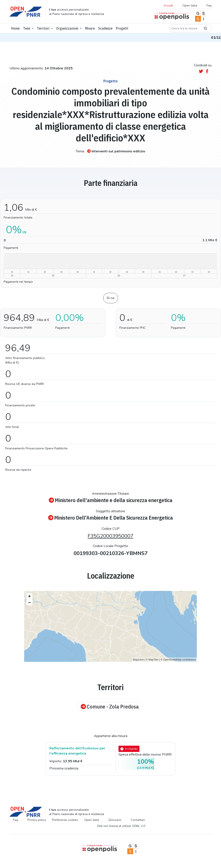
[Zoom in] (29, 596)
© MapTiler (152, 660)
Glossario (115, 820)
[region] (110, 626)
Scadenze (105, 28)
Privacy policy (37, 820)
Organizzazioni (67, 28)
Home (15, 28)
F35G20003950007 (110, 536)
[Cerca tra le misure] (185, 28)
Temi (27, 28)
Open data (190, 6)
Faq (209, 6)
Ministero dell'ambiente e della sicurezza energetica (111, 500)
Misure (90, 28)
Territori (43, 28)
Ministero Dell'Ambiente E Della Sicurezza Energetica (110, 518)
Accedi (168, 6)
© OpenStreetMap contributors (178, 660)
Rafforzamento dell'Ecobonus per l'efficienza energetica (77, 751)
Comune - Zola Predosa (110, 707)
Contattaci (138, 820)
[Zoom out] (29, 602)
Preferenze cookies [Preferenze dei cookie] (65, 820)
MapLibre (138, 660)
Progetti (122, 28)
